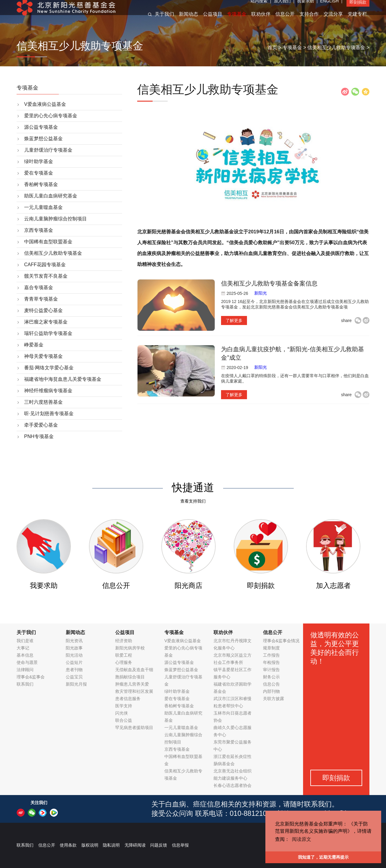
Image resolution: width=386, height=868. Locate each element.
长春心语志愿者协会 (233, 785)
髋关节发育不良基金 (46, 276)
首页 (272, 47)
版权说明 (90, 845)
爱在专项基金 (39, 173)
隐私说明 (111, 845)
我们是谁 (25, 641)
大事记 (23, 648)
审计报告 (271, 670)
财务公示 (271, 677)
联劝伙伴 (261, 21)
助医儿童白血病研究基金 (51, 196)
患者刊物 (74, 670)
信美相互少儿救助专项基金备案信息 (269, 283)
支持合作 (309, 21)
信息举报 (180, 845)
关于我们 (164, 21)
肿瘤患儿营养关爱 (132, 684)
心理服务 (124, 662)
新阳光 (261, 293)
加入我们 (282, 8)
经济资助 (124, 641)
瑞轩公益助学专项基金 (48, 333)
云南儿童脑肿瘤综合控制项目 (55, 219)
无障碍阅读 (135, 845)
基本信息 (25, 655)
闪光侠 (122, 713)
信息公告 (271, 684)
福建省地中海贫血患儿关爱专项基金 (63, 379)
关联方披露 (274, 699)
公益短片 (74, 662)
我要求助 (305, 8)
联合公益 (124, 720)
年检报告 (271, 662)
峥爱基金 (34, 345)
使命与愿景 (27, 662)
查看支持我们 (193, 501)
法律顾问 (25, 670)
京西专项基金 (39, 230)
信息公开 (285, 21)
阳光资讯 (74, 641)
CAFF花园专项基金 (45, 265)
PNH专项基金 (39, 436)
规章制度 (271, 648)
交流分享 (333, 21)
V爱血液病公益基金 (45, 104)
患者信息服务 (128, 699)
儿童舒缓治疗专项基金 (48, 150)
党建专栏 (357, 21)
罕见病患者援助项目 (134, 728)
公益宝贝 (74, 677)
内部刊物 (271, 691)
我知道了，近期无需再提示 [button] (323, 857)
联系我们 (25, 684)
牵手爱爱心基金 (41, 425)
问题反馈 (159, 845)
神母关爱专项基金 (43, 356)
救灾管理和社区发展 (134, 691)
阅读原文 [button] (302, 839)
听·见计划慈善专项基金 (49, 413)
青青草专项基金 (41, 299)
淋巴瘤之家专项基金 (46, 322)
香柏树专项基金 (41, 184)
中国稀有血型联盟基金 (48, 242)
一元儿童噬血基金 (43, 207)
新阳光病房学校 (130, 648)
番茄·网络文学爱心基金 (49, 368)
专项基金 (237, 21)
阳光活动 (74, 655)
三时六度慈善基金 (43, 402)
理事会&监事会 (31, 677)
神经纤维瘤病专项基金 (48, 391)
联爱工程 (124, 655)
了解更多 (234, 320)
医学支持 (124, 706)
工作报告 (271, 655)
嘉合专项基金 (39, 287)
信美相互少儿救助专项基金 (336, 47)
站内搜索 (259, 8)
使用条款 (68, 845)
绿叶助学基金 (39, 161)
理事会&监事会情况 (281, 641)
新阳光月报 (76, 684)
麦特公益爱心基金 (43, 310)
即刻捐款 (358, 9)
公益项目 (213, 21)
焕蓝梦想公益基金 (43, 139)
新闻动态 (188, 21)
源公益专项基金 (41, 127)
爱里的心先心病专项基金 (51, 116)
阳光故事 (74, 648)
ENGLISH (329, 8)
